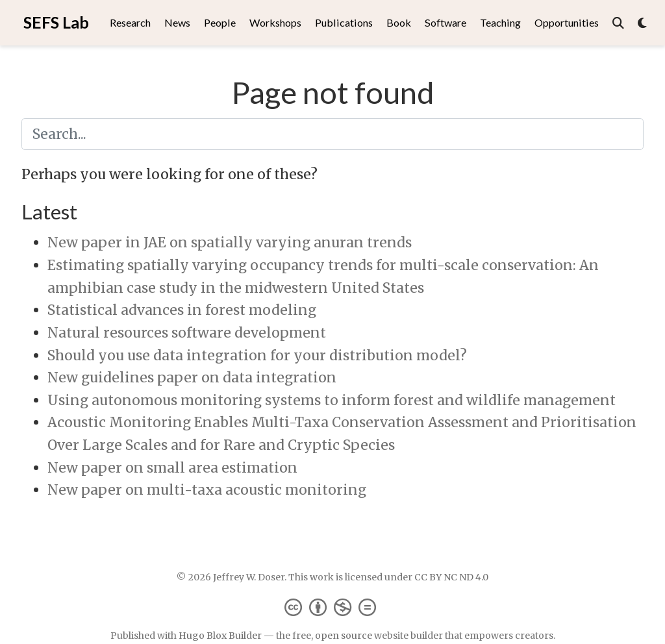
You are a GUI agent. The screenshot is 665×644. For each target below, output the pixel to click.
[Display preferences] (642, 23)
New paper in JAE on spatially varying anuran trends (230, 242)
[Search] (618, 23)
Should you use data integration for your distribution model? (257, 355)
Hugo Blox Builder (220, 636)
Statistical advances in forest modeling (182, 310)
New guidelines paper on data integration (192, 378)
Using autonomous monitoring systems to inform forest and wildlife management (332, 400)
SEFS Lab (56, 22)
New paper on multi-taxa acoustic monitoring (207, 490)
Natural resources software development (187, 333)
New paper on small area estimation (172, 468)
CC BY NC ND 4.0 (451, 577)
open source (344, 636)
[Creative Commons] (333, 607)
